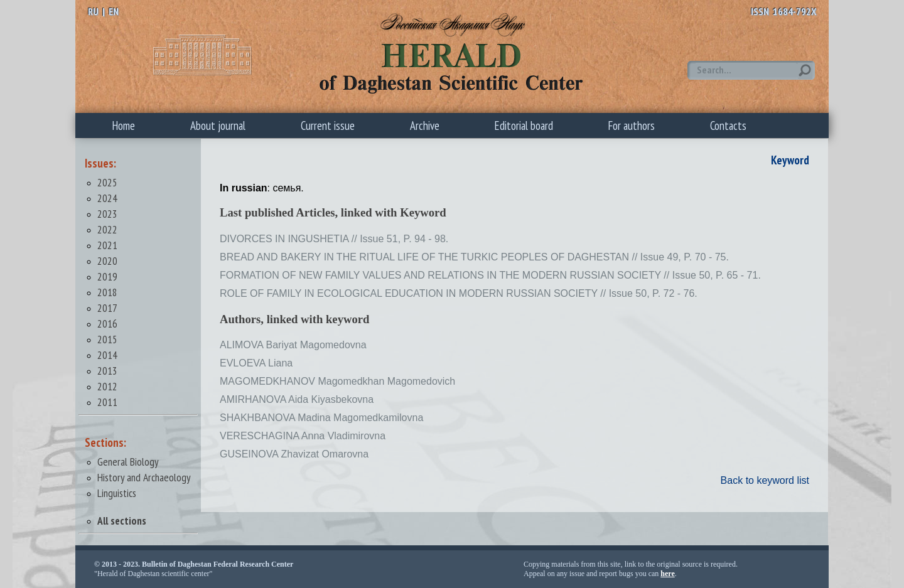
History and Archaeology (144, 477)
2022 (107, 229)
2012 (107, 386)
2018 (107, 292)
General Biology (128, 462)
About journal (218, 126)
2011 (107, 402)
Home (124, 126)
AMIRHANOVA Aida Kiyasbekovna (297, 399)
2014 (107, 355)
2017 (107, 308)
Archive (425, 126)
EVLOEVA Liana (256, 363)
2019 (107, 276)
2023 (107, 214)
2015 (107, 339)
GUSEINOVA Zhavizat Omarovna (294, 454)
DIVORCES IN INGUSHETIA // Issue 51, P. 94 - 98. (334, 239)
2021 (107, 245)
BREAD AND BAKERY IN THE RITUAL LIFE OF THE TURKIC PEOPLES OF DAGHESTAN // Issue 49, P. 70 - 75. (474, 257)
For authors (632, 126)
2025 (107, 182)
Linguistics (117, 493)
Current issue (328, 126)
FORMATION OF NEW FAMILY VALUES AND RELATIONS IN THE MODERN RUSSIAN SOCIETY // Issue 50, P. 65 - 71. (490, 275)
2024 (107, 198)
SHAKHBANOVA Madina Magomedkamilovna (321, 418)
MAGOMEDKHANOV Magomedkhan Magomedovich (337, 381)
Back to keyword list (765, 480)
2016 (107, 323)
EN (114, 11)
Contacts (728, 126)
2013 (107, 371)
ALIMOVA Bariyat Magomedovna (293, 345)
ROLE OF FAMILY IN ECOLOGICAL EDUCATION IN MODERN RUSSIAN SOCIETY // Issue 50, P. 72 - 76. (459, 293)
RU (93, 11)
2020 (107, 261)
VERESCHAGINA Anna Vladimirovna (303, 436)
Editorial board (524, 126)
